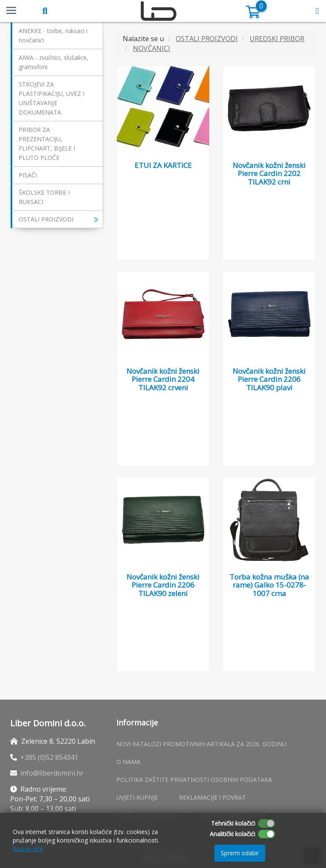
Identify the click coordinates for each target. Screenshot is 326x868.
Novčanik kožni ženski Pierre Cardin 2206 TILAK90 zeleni (163, 585)
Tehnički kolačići (233, 823)
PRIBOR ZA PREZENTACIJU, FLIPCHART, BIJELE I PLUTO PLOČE (47, 144)
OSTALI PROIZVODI (59, 219)
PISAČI (28, 175)
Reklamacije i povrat (212, 797)
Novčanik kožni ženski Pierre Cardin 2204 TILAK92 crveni (163, 379)
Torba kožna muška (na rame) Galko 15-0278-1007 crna (269, 585)
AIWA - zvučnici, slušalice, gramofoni (53, 62)
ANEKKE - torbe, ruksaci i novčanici (53, 35)
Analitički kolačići (232, 834)
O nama (128, 762)
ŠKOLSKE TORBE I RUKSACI (44, 197)
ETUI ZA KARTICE (163, 165)
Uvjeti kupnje (137, 797)
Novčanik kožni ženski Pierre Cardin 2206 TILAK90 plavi (269, 379)
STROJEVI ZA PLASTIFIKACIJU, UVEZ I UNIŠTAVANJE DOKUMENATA (52, 98)
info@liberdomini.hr (52, 773)
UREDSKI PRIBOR (277, 39)
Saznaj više (28, 849)
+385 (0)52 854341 (49, 757)
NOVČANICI (152, 48)
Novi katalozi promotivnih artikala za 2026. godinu (201, 744)
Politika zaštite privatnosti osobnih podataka (194, 780)
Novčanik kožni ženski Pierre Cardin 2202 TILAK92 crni (269, 174)
